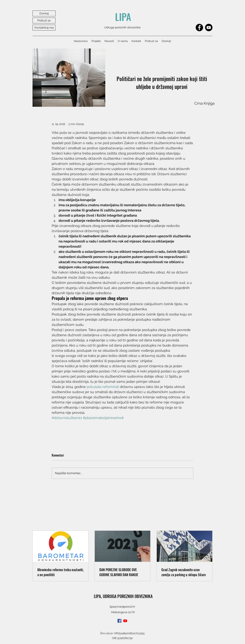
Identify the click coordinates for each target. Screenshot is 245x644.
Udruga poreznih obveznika (122, 27)
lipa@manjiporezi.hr (122, 607)
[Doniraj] (44, 13)
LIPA (123, 17)
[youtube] (125, 621)
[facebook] (119, 621)
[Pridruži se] (44, 21)
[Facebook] (199, 28)
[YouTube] (209, 28)
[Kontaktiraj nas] (44, 28)
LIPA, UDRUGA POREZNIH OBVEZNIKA (123, 596)
